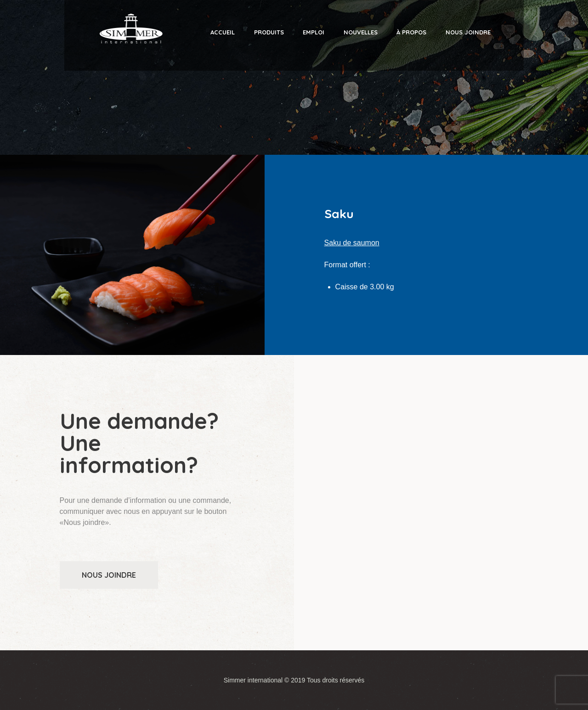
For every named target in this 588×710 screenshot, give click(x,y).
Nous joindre (109, 575)
